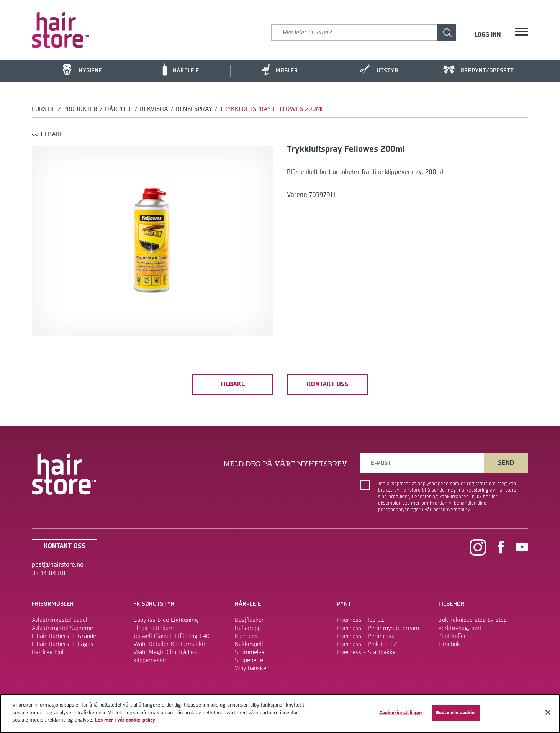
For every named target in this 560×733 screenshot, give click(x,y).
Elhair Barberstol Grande (64, 636)
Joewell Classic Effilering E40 (171, 636)
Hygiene (82, 70)
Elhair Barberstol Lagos (63, 644)
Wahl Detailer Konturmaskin (170, 644)
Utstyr (379, 70)
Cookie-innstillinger (401, 713)
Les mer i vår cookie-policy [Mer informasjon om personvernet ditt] (125, 720)
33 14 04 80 (49, 573)
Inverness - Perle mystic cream (378, 628)
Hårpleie (181, 70)
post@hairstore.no (58, 565)
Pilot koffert (453, 636)
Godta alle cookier (456, 713)
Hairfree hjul (48, 652)
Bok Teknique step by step (472, 620)
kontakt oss (328, 384)
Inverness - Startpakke (366, 652)
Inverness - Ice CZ (360, 620)
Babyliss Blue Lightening (166, 620)
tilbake (233, 384)
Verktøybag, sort (460, 628)
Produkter (80, 109)
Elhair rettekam (153, 628)
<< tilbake (47, 134)
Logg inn (488, 35)
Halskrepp (248, 628)
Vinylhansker (252, 668)
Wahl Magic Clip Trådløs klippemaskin (165, 656)
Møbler (280, 70)
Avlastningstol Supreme (62, 628)
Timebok (449, 644)
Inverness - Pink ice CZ (367, 644)
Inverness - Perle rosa (366, 636)
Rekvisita (154, 109)
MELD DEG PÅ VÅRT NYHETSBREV (285, 464)
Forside (44, 109)
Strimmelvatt (251, 652)
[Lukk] (548, 712)
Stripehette (249, 660)
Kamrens (246, 636)
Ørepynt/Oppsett (478, 70)
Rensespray (194, 109)
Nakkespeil (249, 644)
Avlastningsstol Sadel (60, 620)
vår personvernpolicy (447, 510)
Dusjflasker (249, 620)
